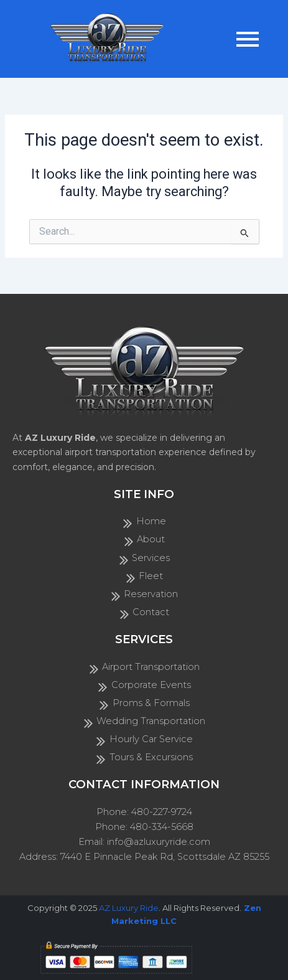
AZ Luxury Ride (129, 908)
